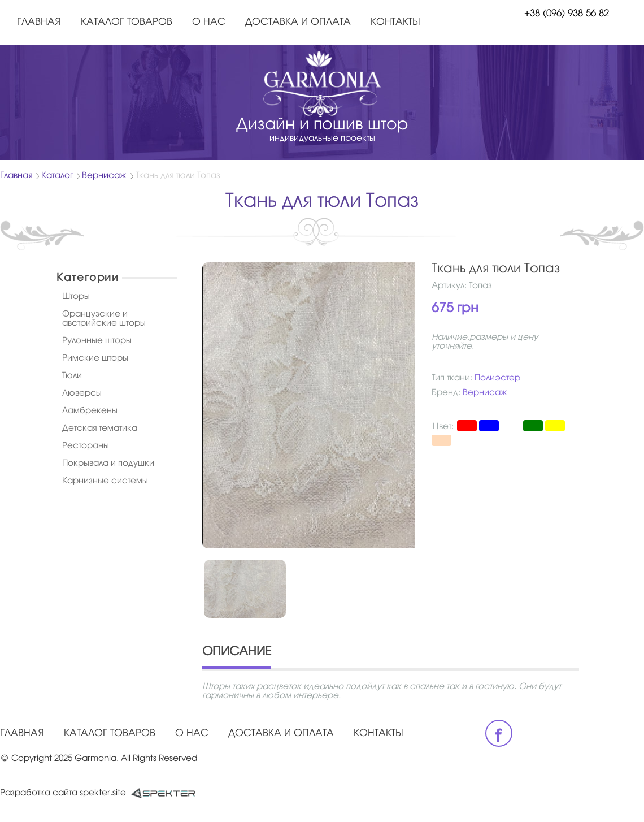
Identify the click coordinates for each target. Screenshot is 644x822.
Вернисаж (104, 176)
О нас (209, 22)
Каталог (57, 176)
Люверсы (82, 393)
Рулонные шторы (97, 341)
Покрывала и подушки (108, 464)
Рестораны (86, 446)
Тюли (72, 376)
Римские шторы (95, 358)
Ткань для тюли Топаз (178, 176)
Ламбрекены (90, 411)
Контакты (395, 22)
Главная (39, 22)
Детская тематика (100, 429)
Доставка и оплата (298, 22)
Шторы (76, 297)
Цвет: (443, 427)
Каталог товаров (127, 22)
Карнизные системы (105, 481)
